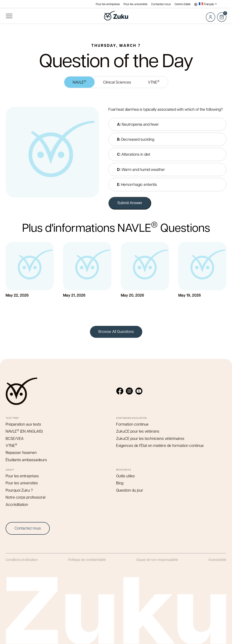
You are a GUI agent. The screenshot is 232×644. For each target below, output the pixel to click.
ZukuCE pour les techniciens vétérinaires (150, 438)
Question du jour (130, 490)
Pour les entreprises (108, 4)
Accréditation (17, 504)
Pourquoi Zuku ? (19, 490)
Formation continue (132, 424)
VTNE (154, 82)
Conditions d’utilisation (22, 559)
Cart (222, 15)
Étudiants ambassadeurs (26, 460)
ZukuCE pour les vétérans (138, 431)
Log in (211, 17)
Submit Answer (130, 203)
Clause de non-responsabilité (157, 559)
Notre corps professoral (25, 497)
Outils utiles (125, 476)
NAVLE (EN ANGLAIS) (24, 431)
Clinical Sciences (117, 82)
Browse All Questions (116, 331)
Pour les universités (136, 4)
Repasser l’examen (21, 452)
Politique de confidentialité (87, 559)
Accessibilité (217, 559)
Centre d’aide (182, 4)
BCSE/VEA (15, 438)
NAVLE (79, 82)
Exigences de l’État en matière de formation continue (160, 445)
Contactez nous (161, 4)
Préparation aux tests (23, 424)
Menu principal (9, 16)
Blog (120, 483)
